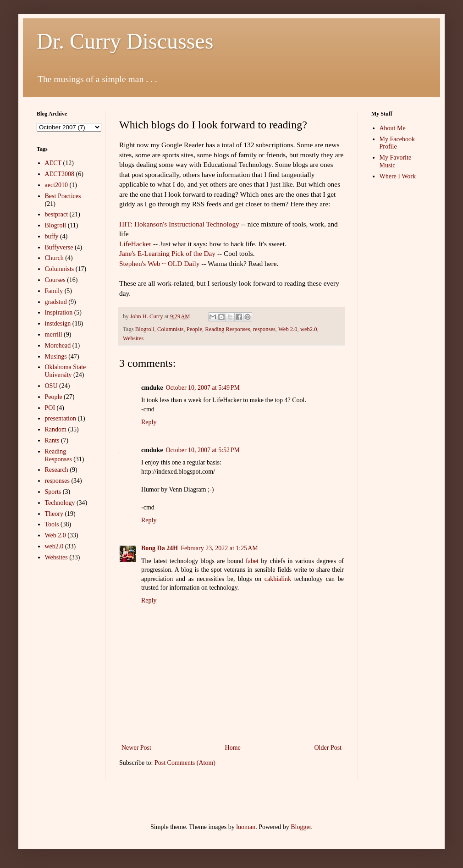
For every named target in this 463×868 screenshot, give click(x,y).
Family (54, 291)
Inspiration (59, 312)
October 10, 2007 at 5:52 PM (203, 450)
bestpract (57, 214)
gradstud (56, 302)
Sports (53, 492)
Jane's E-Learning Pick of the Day (168, 253)
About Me (393, 128)
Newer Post (136, 748)
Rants (52, 440)
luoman (246, 827)
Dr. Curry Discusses (125, 41)
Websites (133, 338)
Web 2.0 (288, 329)
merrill (54, 334)
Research (57, 470)
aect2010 (57, 185)
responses (264, 329)
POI (50, 408)
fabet (252, 561)
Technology (60, 503)
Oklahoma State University (66, 371)
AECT (53, 163)
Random (56, 429)
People (194, 329)
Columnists (170, 329)
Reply (149, 422)
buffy (52, 236)
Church (54, 258)
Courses (55, 280)
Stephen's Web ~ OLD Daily (159, 263)
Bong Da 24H (160, 548)
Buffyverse (59, 247)
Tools (52, 524)
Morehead (58, 346)
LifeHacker (135, 244)
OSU (51, 386)
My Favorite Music (396, 161)
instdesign (58, 323)
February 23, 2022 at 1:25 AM (219, 548)
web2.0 (309, 329)
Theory (54, 514)
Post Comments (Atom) (185, 763)
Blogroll (145, 329)
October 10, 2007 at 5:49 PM (203, 388)
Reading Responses (227, 329)
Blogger (301, 827)
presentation (61, 418)
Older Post (328, 748)
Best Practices (63, 196)
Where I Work (398, 176)
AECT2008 (60, 174)
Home (233, 748)
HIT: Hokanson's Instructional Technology (179, 224)
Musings (56, 357)
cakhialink (278, 579)
